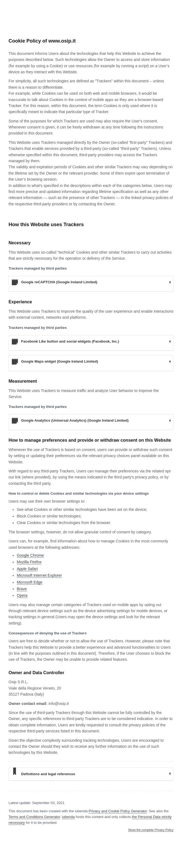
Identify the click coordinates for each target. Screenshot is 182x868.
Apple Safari (27, 569)
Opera (22, 595)
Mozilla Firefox (29, 562)
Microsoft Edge (30, 582)
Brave (22, 589)
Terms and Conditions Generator (34, 817)
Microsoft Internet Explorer (39, 575)
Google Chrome (30, 555)
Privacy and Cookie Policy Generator (118, 811)
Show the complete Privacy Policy (151, 830)
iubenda (68, 817)
